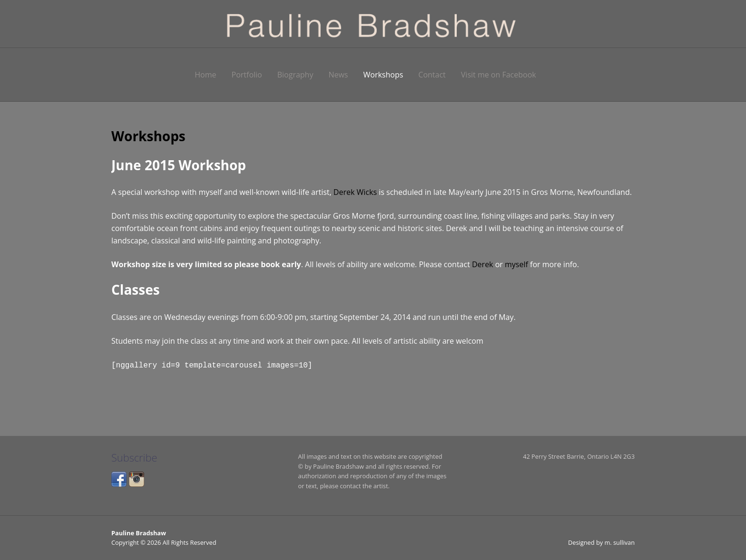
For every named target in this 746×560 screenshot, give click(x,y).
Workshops (383, 75)
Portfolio (247, 75)
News (338, 75)
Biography (295, 75)
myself (516, 264)
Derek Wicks (355, 192)
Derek (483, 264)
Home (205, 75)
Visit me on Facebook (499, 75)
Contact (432, 75)
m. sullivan (619, 542)
